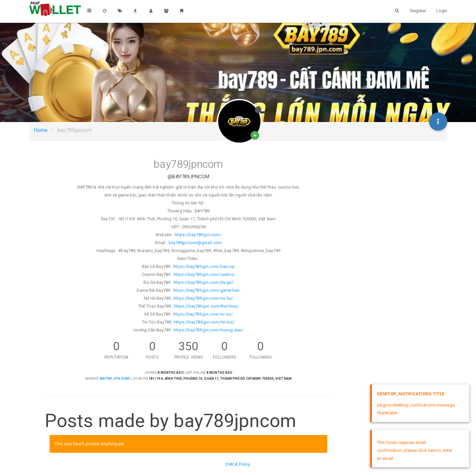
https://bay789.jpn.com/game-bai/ (207, 290)
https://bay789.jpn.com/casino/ (204, 274)
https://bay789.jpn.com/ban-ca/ (204, 266)
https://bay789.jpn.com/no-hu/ (203, 298)
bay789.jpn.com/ (115, 379)
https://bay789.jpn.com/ (198, 235)
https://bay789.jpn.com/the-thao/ (206, 306)
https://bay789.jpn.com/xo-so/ (203, 314)
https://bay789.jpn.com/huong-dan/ (208, 330)
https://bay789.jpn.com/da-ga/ (203, 282)
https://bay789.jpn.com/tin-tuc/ (204, 322)
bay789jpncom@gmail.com (195, 243)
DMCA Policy (238, 464)
